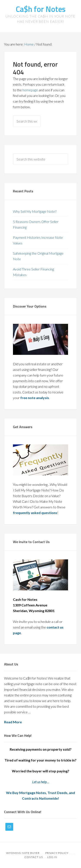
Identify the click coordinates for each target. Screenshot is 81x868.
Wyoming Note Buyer (23, 853)
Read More (13, 722)
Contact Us (34, 857)
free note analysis (35, 398)
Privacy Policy (57, 853)
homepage (30, 90)
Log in (52, 857)
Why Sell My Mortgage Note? (35, 211)
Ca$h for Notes (41, 9)
